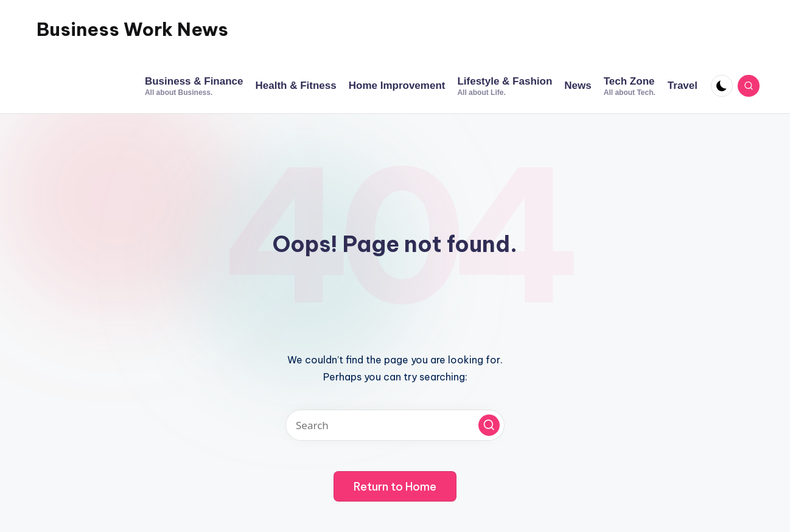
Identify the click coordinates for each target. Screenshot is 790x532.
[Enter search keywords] (395, 425)
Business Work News (132, 29)
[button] (489, 425)
